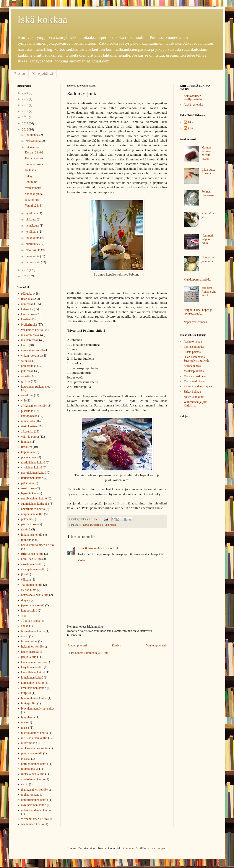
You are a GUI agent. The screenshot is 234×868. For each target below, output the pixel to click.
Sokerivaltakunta (194, 397)
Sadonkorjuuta (34, 194)
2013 (26, 130)
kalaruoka (27, 309)
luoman (130, 848)
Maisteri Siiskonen (195, 376)
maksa (25, 728)
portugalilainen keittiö (35, 764)
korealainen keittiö (33, 683)
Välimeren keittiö (32, 585)
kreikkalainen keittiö (34, 688)
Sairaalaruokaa (34, 164)
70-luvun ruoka (31, 621)
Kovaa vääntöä (34, 153)
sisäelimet (27, 395)
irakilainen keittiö (32, 647)
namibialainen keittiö (34, 498)
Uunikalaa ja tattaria (208, 259)
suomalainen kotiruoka (35, 504)
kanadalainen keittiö (33, 662)
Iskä (191, 122)
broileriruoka (29, 325)
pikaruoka (27, 411)
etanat (25, 636)
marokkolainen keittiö (35, 733)
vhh (24, 401)
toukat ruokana (30, 795)
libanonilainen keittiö (34, 698)
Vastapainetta (33, 188)
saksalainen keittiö (32, 350)
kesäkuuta (32, 232)
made (24, 722)
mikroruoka (28, 743)
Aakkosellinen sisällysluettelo (193, 98)
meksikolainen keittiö (34, 738)
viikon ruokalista (32, 356)
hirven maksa (29, 641)
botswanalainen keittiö (35, 595)
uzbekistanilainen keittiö (36, 810)
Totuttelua (31, 182)
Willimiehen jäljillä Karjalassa (196, 404)
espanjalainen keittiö (34, 569)
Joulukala (31, 170)
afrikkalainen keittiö (33, 406)
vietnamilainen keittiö (34, 819)
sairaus (25, 361)
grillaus (26, 381)
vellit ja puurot (30, 437)
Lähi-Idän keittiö (31, 559)
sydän (25, 784)
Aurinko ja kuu (193, 342)
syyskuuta (32, 213)
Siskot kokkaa (192, 392)
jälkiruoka (27, 371)
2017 (26, 111)
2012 (26, 270)
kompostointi (29, 611)
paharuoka (28, 483)
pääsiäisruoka (29, 524)
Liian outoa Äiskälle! (208, 171)
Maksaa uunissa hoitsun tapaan (206, 153)
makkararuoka (30, 340)
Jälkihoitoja (32, 200)
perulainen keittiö (32, 753)
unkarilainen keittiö (33, 509)
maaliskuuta (33, 250)
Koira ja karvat (34, 158)
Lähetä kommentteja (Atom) (92, 653)
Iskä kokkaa (42, 19)
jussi (191, 128)
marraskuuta (33, 141)
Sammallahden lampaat (198, 386)
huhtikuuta (32, 244)
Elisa (81, 548)
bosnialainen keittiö (33, 631)
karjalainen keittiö (32, 667)
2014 (26, 123)
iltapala (26, 600)
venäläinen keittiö (32, 330)
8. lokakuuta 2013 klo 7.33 (102, 548)
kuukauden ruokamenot (36, 387)
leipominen (28, 452)
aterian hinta (29, 590)
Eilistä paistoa (192, 352)
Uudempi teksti (78, 645)
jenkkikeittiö (29, 657)
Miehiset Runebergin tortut (209, 292)
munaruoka (28, 421)
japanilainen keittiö (33, 605)
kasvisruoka (28, 314)
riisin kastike (29, 426)
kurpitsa (26, 693)
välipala (26, 580)
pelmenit (27, 519)
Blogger (160, 848)
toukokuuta (33, 238)
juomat (25, 442)
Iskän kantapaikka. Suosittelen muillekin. (197, 359)
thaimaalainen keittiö (34, 790)
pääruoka (98, 525)
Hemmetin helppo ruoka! (208, 239)
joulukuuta (32, 135)
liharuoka (87, 525)
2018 (26, 105)
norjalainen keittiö (32, 514)
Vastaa (82, 560)
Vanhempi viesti (156, 645)
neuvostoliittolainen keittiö (37, 545)
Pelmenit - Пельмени (208, 193)
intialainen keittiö (32, 535)
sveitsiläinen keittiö (33, 779)
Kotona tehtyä (192, 366)
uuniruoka (110, 525)
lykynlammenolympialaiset (38, 709)
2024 (26, 93)
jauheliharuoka (30, 652)
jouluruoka (28, 540)
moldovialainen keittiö (35, 748)
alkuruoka (27, 432)
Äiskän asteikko (193, 105)
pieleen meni (29, 457)
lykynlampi (28, 717)
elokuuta (31, 219)
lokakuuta (32, 147)
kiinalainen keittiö (32, 678)
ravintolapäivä (30, 769)
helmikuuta (33, 256)
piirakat (26, 759)
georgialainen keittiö (34, 473)
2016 (26, 117)
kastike (26, 319)
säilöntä (26, 529)
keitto (25, 345)
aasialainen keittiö (32, 564)
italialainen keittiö (32, 478)
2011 (25, 276)
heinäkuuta (33, 226)
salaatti (26, 376)
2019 (26, 99)
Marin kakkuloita (194, 381)
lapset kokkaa (30, 493)
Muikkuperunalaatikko (198, 280)
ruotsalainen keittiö (33, 774)
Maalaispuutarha (194, 371)
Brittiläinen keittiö (32, 554)
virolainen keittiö (32, 467)
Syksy (29, 176)
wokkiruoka (28, 488)
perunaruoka (29, 366)
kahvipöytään (29, 416)
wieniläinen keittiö (33, 824)
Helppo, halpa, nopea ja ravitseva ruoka (198, 312)
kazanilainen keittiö (33, 672)
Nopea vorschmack (195, 322)
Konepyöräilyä (43, 74)
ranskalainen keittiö (33, 463)
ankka (25, 626)
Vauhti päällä (33, 206)
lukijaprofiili (29, 703)
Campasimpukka (194, 347)
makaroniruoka (30, 335)
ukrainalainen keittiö (34, 805)
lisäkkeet (27, 447)
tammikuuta (33, 262)
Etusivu (20, 74)
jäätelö (25, 574)
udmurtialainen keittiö (35, 800)
